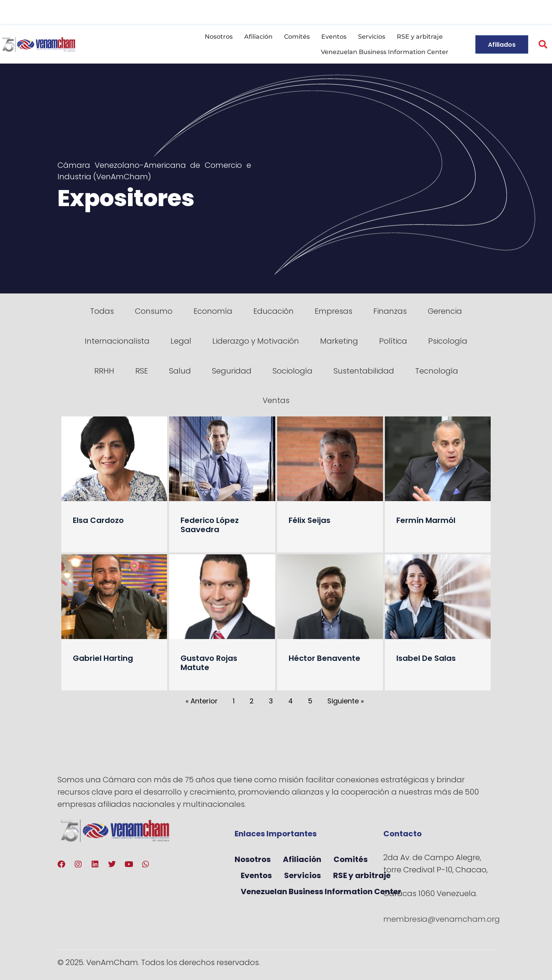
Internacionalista (117, 341)
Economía (213, 311)
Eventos (334, 37)
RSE (142, 371)
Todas (102, 311)
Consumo (154, 311)
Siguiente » (346, 701)
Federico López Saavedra (210, 525)
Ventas (276, 400)
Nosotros (219, 37)
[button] (543, 45)
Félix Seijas (310, 520)
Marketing (339, 341)
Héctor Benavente (324, 658)
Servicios (372, 37)
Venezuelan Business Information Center (385, 52)
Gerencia (445, 311)
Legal (181, 341)
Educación (274, 311)
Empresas (333, 311)
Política (393, 341)
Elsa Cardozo (98, 520)
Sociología (292, 371)
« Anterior (202, 701)
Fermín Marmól (426, 520)
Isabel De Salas (426, 658)
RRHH (104, 371)
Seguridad (232, 371)
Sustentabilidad (364, 371)
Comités (297, 37)
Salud (180, 371)
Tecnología (437, 371)
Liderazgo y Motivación (256, 341)
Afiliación (258, 37)
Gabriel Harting (103, 658)
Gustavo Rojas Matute (209, 663)
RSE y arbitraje (420, 37)
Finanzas (390, 311)
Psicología (448, 341)
